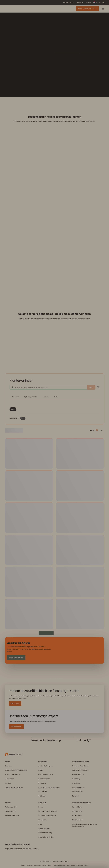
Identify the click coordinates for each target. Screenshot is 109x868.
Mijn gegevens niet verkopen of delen (78, 865)
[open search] (103, 2)
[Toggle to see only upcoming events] (23, 418)
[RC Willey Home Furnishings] (32, 103)
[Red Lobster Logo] (37, 103)
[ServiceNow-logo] (54, 103)
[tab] (17, 740)
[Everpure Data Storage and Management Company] (14, 754)
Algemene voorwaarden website (37, 865)
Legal (50, 865)
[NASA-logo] (77, 103)
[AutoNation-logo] (49, 103)
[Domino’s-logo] (72, 103)
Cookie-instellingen (59, 865)
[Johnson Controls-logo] (66, 103)
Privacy (23, 865)
